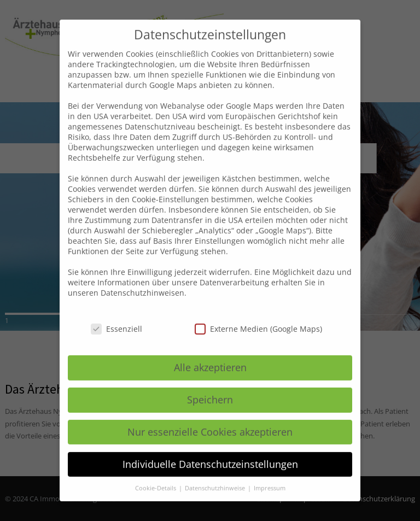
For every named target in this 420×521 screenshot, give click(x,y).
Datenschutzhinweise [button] (216, 476)
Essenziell (116, 317)
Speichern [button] (210, 388)
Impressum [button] (270, 476)
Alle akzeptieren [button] (210, 355)
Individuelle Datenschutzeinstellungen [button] (210, 452)
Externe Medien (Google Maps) (258, 317)
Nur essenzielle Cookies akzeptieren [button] (210, 420)
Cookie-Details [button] (156, 476)
